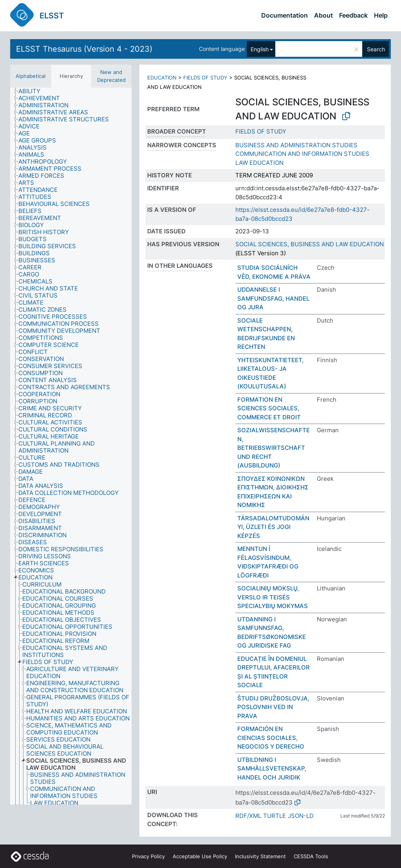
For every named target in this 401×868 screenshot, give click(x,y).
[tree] (71, 446)
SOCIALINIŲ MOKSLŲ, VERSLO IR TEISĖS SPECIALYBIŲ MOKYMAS (273, 597)
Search (376, 49)
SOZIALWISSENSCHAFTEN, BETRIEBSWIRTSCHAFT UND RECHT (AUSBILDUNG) (274, 448)
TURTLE (275, 816)
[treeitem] (33, 91)
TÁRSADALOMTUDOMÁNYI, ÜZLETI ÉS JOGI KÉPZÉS (273, 527)
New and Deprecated (111, 76)
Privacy (148, 856)
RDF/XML (248, 816)
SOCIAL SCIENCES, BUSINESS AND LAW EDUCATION (310, 244)
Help (381, 15)
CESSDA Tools (311, 856)
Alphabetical (31, 76)
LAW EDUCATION (259, 163)
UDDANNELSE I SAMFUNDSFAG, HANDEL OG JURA (273, 298)
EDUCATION (162, 78)
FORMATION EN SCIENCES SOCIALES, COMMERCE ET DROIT (269, 408)
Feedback (353, 15)
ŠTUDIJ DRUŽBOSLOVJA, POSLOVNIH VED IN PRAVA (273, 707)
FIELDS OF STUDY (205, 78)
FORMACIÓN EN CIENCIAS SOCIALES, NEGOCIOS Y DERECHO (271, 738)
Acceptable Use (200, 856)
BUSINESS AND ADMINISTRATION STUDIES (296, 145)
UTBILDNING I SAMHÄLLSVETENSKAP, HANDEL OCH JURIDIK (272, 769)
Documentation (284, 15)
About (323, 15)
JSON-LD (301, 816)
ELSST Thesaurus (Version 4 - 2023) (84, 49)
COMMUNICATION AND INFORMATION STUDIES (302, 154)
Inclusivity (260, 856)
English (260, 49)
